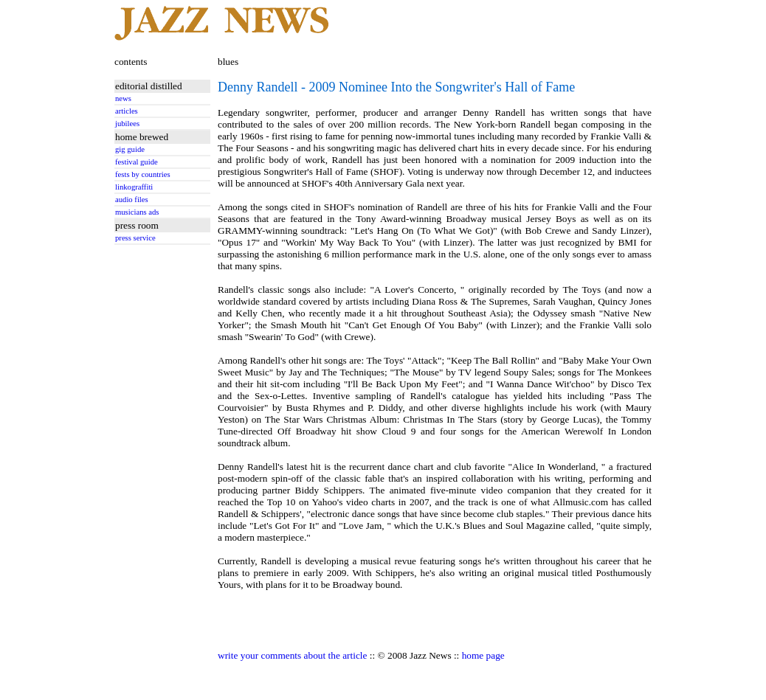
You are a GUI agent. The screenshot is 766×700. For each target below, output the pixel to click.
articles (127, 111)
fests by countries (143, 174)
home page (483, 655)
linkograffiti (134, 187)
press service (135, 238)
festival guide (137, 162)
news (123, 98)
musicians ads (137, 212)
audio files (132, 200)
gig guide (130, 149)
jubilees (127, 124)
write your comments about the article (292, 655)
